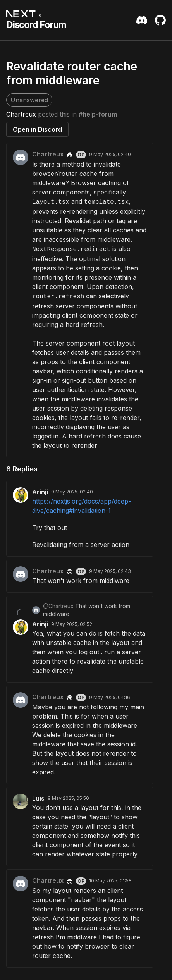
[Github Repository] (160, 20)
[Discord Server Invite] (142, 20)
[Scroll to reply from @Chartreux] (80, 610)
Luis (38, 798)
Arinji (40, 492)
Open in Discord (37, 129)
